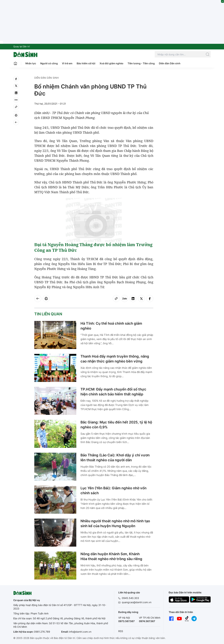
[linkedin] (16, 93)
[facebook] (16, 79)
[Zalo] (16, 100)
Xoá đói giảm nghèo (111, 63)
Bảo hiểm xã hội (86, 63)
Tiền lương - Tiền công (141, 63)
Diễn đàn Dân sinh (170, 63)
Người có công (49, 63)
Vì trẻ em (67, 63)
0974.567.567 (147, 621)
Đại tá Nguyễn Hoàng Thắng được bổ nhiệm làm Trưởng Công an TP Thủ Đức (93, 247)
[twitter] (16, 86)
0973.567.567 (126, 621)
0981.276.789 (42, 632)
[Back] (16, 122)
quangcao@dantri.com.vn (137, 602)
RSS (121, 631)
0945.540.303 (130, 598)
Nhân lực (31, 63)
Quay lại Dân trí (22, 46)
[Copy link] (16, 107)
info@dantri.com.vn (80, 632)
